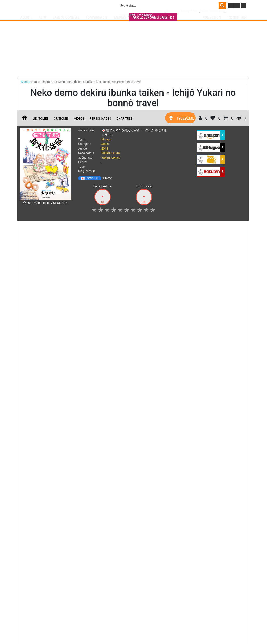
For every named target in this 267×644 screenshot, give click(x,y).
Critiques (61, 118)
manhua (168, 601)
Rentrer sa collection (135, 628)
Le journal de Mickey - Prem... (183, 11)
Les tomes (40, 118)
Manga (58, 6)
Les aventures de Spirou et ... (149, 11)
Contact (160, 628)
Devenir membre (113, 628)
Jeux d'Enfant (82, 541)
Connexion (212, 17)
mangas (147, 601)
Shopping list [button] (77, 227)
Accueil (26, 17)
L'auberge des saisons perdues (133, 498)
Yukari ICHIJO (111, 153)
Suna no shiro (113, 409)
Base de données (66, 17)
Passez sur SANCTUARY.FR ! (153, 17)
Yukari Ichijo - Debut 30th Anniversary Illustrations (39, 416)
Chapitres (125, 118)
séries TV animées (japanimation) (199, 601)
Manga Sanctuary (74, 601)
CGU (151, 628)
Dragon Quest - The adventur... (137, 15)
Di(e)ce (30, 541)
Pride (150, 409)
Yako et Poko (82, 494)
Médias (120, 17)
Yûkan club (76, 409)
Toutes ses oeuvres (95, 447)
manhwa (158, 601)
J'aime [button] (32, 227)
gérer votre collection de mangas (119, 604)
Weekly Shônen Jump (213, 11)
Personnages (100, 118)
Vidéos (79, 118)
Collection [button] (52, 227)
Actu (42, 17)
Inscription (237, 17)
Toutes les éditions (95, 350)
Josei (105, 144)
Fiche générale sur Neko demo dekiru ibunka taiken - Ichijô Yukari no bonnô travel (87, 82)
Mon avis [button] (117, 227)
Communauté (97, 17)
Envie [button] (98, 227)
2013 (105, 148)
